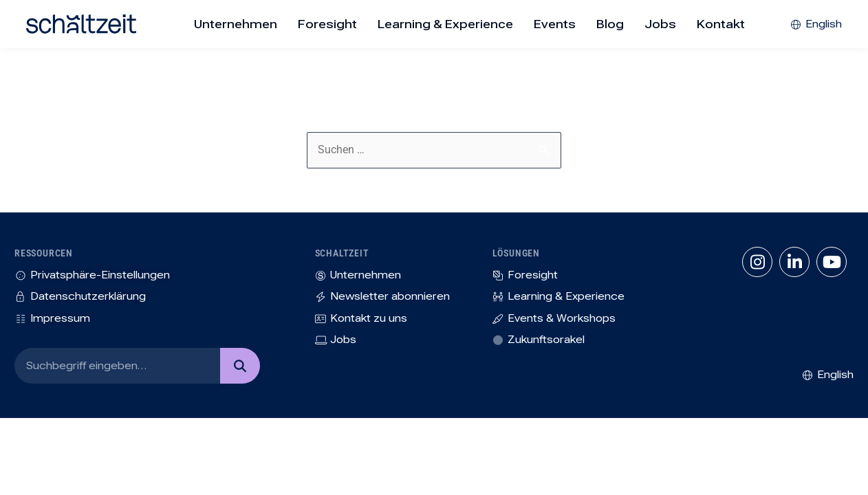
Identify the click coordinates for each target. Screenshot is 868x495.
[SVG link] (81, 24)
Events (555, 24)
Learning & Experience (445, 24)
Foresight (327, 24)
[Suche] (240, 366)
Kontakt (721, 24)
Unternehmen (236, 24)
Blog (610, 24)
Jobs (660, 24)
